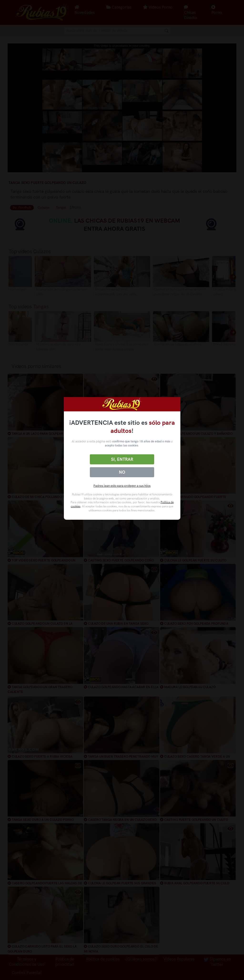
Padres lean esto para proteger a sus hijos (122, 486)
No (122, 472)
